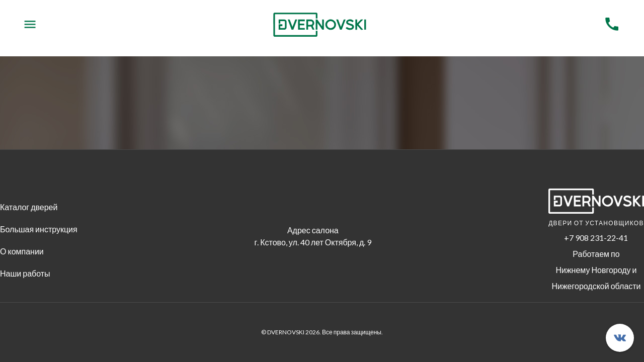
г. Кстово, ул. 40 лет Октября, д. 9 (313, 242)
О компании (22, 251)
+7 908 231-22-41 (596, 238)
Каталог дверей (29, 207)
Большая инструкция (39, 229)
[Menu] (30, 24)
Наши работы (25, 273)
